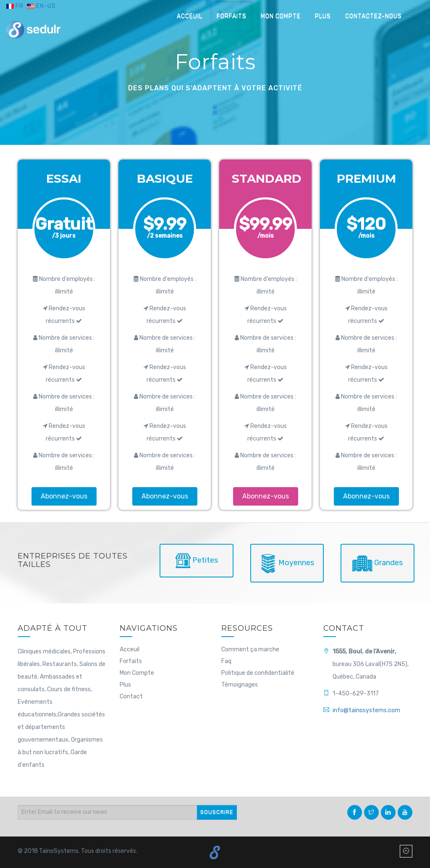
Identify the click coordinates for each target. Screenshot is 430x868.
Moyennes (287, 563)
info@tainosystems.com (366, 710)
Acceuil (190, 16)
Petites (197, 561)
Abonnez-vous (64, 496)
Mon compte (281, 16)
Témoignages (240, 685)
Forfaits (232, 16)
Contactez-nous (374, 16)
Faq (226, 661)
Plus (323, 16)
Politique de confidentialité (258, 673)
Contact (131, 696)
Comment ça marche (250, 649)
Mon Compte (137, 673)
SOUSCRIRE (217, 812)
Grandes (378, 563)
